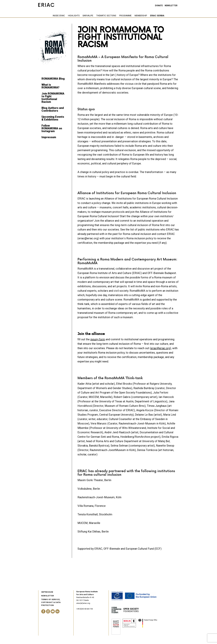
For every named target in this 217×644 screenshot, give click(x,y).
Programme (111, 16)
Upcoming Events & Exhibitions (53, 118)
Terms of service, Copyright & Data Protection (51, 602)
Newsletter (171, 6)
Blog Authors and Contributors (53, 109)
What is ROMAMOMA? (50, 86)
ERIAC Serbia (143, 16)
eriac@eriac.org (160, 348)
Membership (126, 16)
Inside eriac (44, 16)
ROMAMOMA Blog (53, 79)
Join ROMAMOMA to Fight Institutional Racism (53, 98)
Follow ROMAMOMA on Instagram (52, 128)
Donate (159, 6)
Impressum (49, 137)
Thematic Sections (92, 16)
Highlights (59, 16)
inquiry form (98, 339)
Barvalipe (73, 16)
